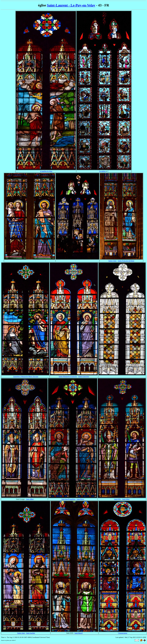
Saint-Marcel (79, 633)
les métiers (103, 171)
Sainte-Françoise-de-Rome (126, 261)
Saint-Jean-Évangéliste (68, 499)
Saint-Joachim (31, 633)
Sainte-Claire (112, 261)
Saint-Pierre (80, 499)
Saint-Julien (126, 499)
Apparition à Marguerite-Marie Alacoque (26, 376)
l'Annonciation (123, 633)
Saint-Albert (30, 499)
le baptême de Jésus (46, 171)
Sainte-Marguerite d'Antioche (68, 376)
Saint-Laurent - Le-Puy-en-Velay (71, 5)
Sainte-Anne (21, 633)
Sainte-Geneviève (84, 376)
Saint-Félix (117, 499)
